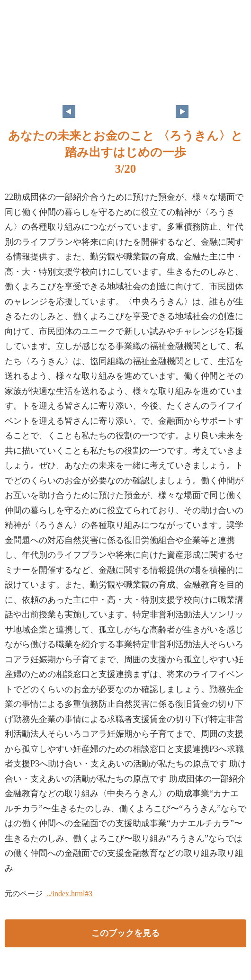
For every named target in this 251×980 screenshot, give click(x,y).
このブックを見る (125, 933)
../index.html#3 (69, 894)
